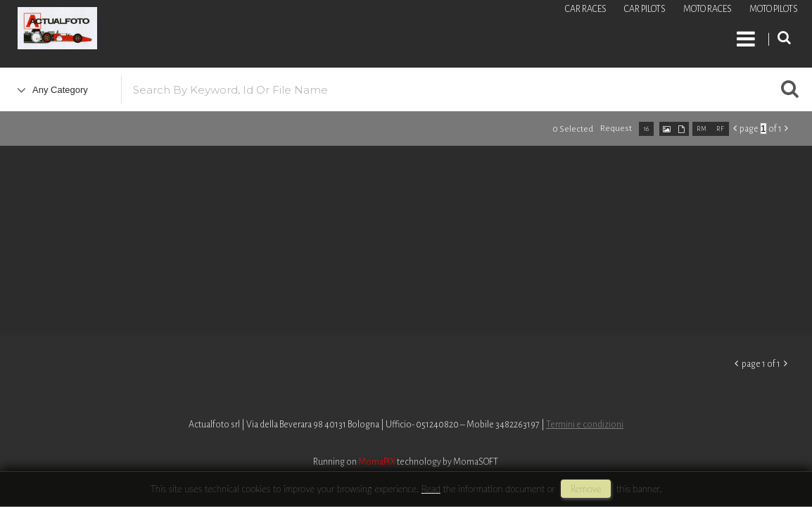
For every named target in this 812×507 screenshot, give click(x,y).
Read (431, 489)
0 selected (573, 129)
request (616, 129)
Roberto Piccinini (169, 30)
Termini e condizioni (585, 425)
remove (585, 489)
